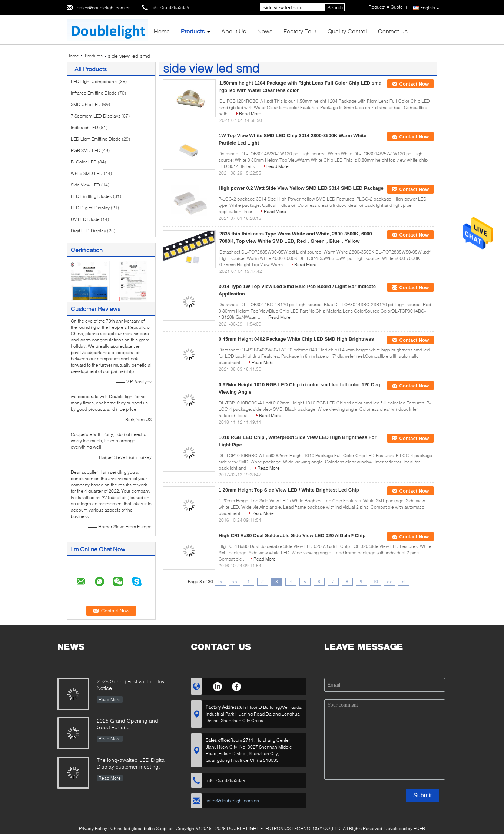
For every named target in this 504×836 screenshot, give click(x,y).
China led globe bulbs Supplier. (143, 828)
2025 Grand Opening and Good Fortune (127, 724)
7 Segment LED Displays (96, 116)
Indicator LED (84, 127)
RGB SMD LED (86, 150)
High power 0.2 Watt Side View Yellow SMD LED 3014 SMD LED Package (301, 188)
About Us (234, 31)
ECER (419, 828)
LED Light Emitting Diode (96, 139)
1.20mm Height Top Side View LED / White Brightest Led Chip (289, 490)
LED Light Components (94, 81)
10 (375, 581)
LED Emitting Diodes (91, 196)
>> (389, 581)
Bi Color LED (84, 162)
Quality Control (347, 31)
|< (220, 581)
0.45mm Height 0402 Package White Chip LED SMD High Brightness (296, 339)
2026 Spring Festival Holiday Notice (131, 685)
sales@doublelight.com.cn (104, 8)
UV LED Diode (85, 219)
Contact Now (414, 84)
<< (235, 581)
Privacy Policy (93, 828)
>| (403, 581)
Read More (250, 114)
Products (193, 31)
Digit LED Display (88, 231)
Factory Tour (300, 31)
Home (162, 31)
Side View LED (85, 185)
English (430, 8)
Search (335, 8)
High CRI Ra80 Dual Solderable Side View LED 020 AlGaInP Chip (292, 536)
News (265, 31)
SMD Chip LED (86, 104)
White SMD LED (87, 173)
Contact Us (393, 31)
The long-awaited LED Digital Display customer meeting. (131, 763)
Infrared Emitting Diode (94, 93)
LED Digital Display (90, 208)
